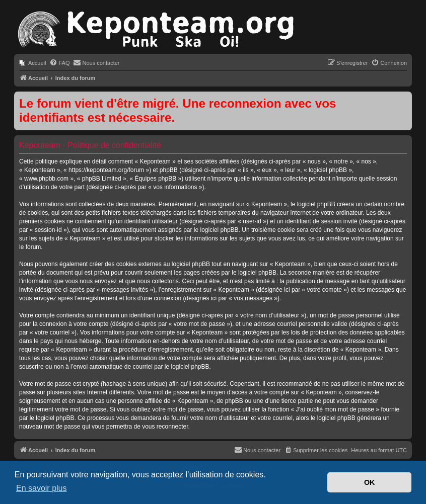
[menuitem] (32, 63)
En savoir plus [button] (42, 488)
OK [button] (370, 482)
